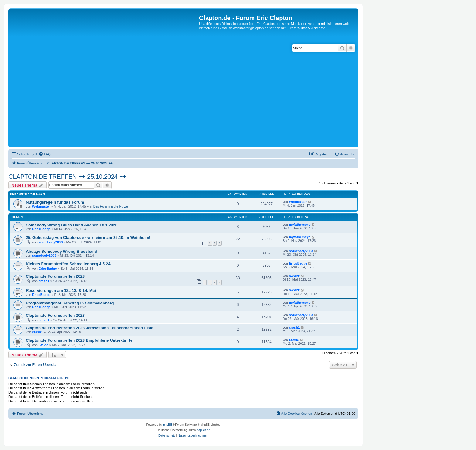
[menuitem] (45, 154)
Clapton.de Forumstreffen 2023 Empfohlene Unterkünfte (79, 340)
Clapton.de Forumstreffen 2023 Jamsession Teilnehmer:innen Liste (90, 328)
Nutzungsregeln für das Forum (55, 202)
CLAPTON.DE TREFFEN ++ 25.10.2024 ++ (67, 177)
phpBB (168, 425)
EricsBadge (41, 229)
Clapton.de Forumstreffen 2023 (55, 276)
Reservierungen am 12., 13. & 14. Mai (61, 291)
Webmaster (41, 206)
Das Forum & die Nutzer (111, 206)
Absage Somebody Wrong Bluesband (61, 251)
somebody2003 (51, 242)
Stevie (43, 345)
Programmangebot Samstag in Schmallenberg (70, 303)
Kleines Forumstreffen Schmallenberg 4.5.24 (68, 264)
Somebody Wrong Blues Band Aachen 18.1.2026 (72, 225)
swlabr (294, 276)
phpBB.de (203, 430)
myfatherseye (300, 225)
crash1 (44, 281)
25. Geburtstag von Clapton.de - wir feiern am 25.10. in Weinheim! (88, 237)
